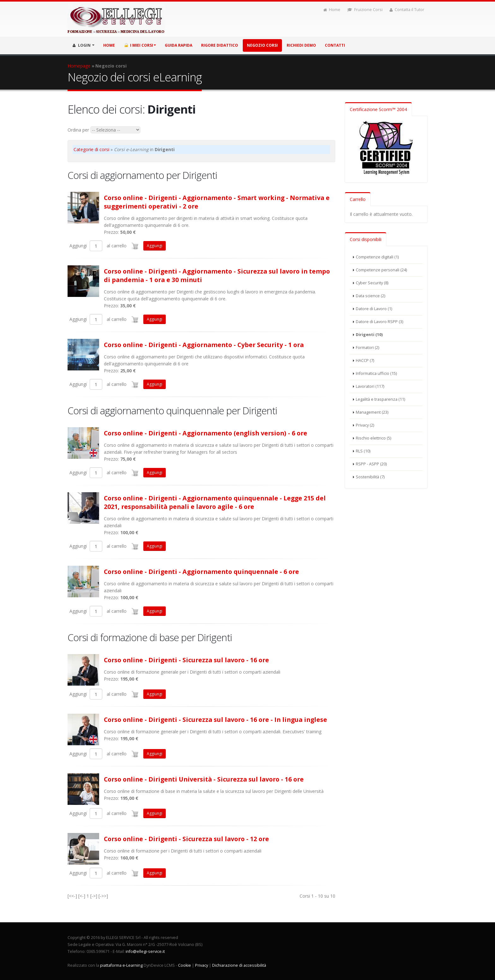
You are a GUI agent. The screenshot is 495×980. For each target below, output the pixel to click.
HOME (109, 45)
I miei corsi (140, 45)
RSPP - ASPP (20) (371, 464)
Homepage (79, 66)
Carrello (358, 199)
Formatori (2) (367, 348)
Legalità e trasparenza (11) (380, 399)
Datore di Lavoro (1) (374, 309)
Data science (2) (370, 296)
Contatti (335, 45)
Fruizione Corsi (365, 10)
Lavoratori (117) (370, 386)
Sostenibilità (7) (370, 477)
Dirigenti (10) (369, 335)
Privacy (202, 965)
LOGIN (83, 45)
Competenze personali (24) (381, 270)
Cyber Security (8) (372, 283)
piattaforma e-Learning (121, 965)
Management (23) (372, 412)
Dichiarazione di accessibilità (239, 965)
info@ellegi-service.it (145, 951)
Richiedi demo (301, 45)
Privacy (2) (365, 425)
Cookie (185, 965)
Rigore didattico (220, 45)
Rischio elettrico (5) (373, 438)
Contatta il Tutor (407, 10)
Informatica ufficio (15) (376, 373)
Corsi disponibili (366, 239)
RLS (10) (363, 451)
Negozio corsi (262, 45)
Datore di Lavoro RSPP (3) (379, 322)
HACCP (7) (365, 360)
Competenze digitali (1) (377, 257)
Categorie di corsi (91, 149)
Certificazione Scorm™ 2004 (378, 109)
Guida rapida (179, 45)
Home (332, 10)
